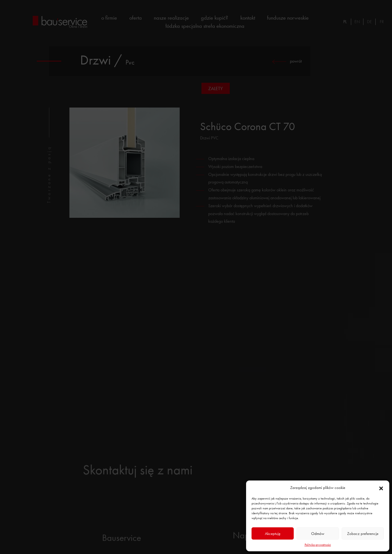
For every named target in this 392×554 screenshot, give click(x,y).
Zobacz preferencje (363, 534)
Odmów (318, 534)
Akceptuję (273, 534)
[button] (381, 488)
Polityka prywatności (318, 545)
